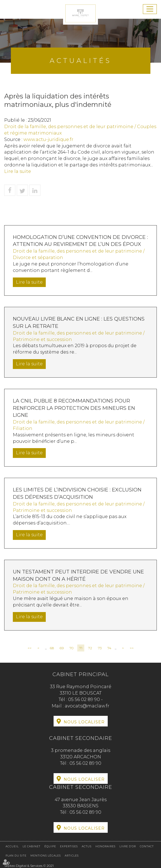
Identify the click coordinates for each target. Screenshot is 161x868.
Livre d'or (128, 846)
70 (71, 648)
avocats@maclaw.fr (87, 706)
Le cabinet (32, 846)
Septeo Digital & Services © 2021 (29, 866)
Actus (87, 846)
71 (81, 648)
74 (109, 648)
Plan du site (16, 856)
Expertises (69, 846)
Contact (147, 846)
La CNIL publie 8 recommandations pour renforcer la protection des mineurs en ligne (74, 408)
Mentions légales (46, 856)
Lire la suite (18, 171)
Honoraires (105, 846)
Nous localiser (84, 722)
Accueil (12, 846)
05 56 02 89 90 (85, 699)
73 (100, 648)
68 (52, 648)
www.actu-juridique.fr (48, 139)
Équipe (50, 846)
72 (90, 648)
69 (62, 648)
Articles (72, 856)
